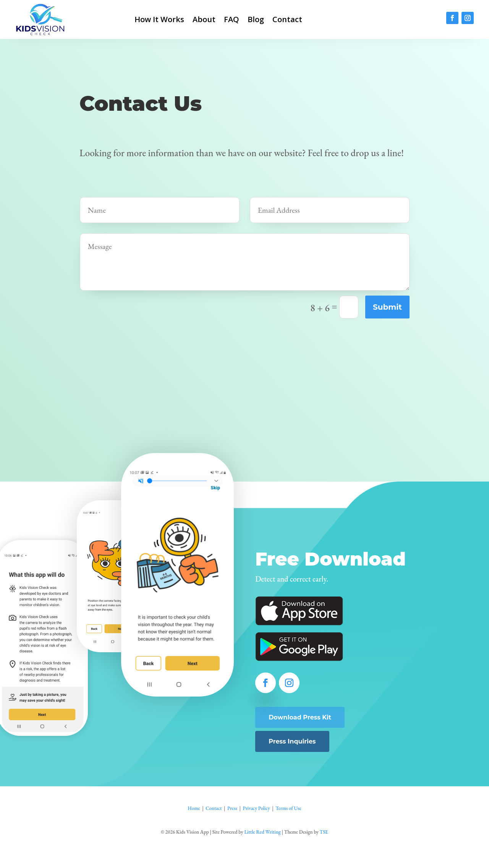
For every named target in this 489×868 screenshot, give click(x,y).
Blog (256, 19)
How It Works (159, 19)
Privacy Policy (256, 808)
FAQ (232, 19)
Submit (387, 307)
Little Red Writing (262, 832)
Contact (287, 19)
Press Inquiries (292, 741)
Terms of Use (288, 808)
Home (194, 808)
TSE (324, 832)
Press (232, 808)
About (204, 19)
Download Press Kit (300, 717)
